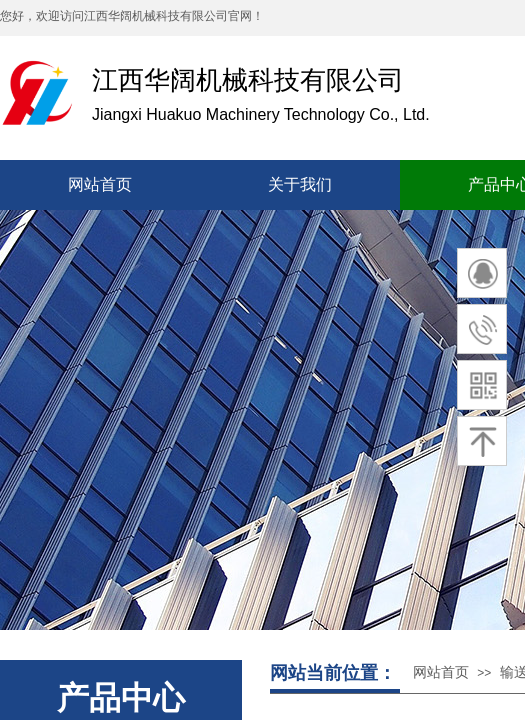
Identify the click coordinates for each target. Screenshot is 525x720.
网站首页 (441, 672)
